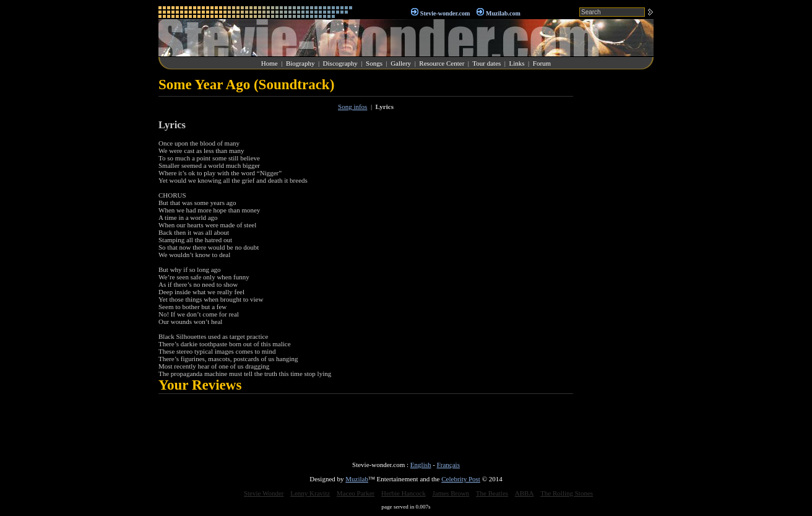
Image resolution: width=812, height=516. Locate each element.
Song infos (352, 107)
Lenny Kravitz (310, 493)
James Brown (451, 493)
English (421, 465)
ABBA (525, 493)
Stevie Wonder (264, 493)
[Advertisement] (616, 263)
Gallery (401, 63)
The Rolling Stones (567, 493)
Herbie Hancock (404, 493)
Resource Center (442, 63)
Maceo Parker (356, 493)
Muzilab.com (503, 13)
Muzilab (357, 479)
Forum (542, 63)
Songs (374, 63)
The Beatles (492, 493)
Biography (300, 63)
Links (517, 63)
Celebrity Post (461, 479)
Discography (340, 63)
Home (270, 63)
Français (448, 465)
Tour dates (486, 63)
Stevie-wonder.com (445, 13)
